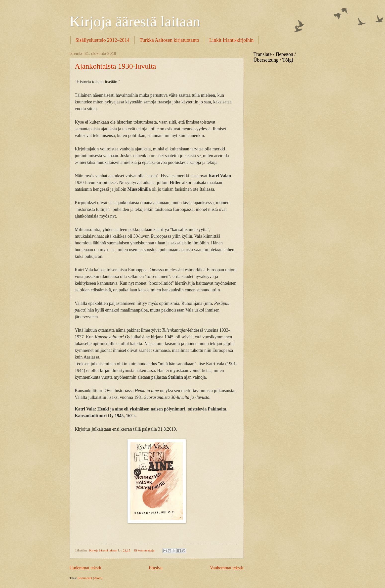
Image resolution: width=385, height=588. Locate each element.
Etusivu (156, 568)
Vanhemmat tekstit (227, 568)
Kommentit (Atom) (90, 578)
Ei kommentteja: (145, 550)
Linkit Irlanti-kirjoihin (231, 40)
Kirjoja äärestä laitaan (135, 21)
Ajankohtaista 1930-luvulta (115, 66)
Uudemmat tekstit (86, 568)
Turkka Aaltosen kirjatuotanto (169, 40)
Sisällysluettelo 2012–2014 (103, 40)
